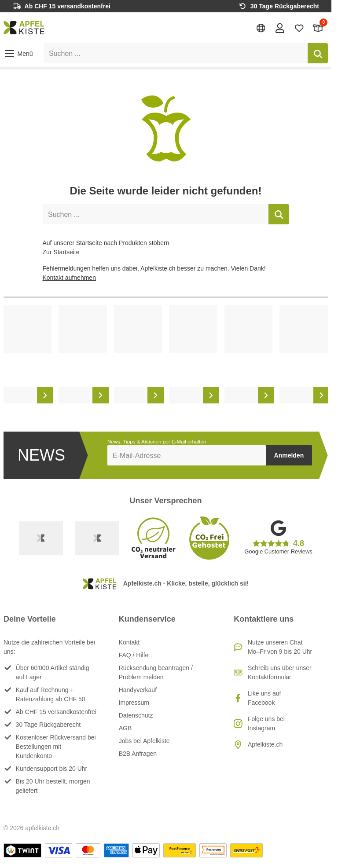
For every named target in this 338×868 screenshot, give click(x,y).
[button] (18, 54)
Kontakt (129, 642)
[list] (166, 354)
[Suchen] (318, 53)
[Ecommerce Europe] (97, 538)
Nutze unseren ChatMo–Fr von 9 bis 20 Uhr (280, 647)
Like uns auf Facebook (265, 698)
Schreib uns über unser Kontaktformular (280, 672)
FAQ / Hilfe (134, 655)
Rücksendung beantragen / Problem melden (156, 672)
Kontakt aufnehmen (69, 278)
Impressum (134, 703)
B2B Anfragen (138, 754)
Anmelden (289, 455)
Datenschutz (136, 715)
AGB (125, 728)
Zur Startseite (61, 252)
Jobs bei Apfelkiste (144, 741)
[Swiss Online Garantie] (41, 538)
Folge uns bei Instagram (266, 723)
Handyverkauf (138, 690)
